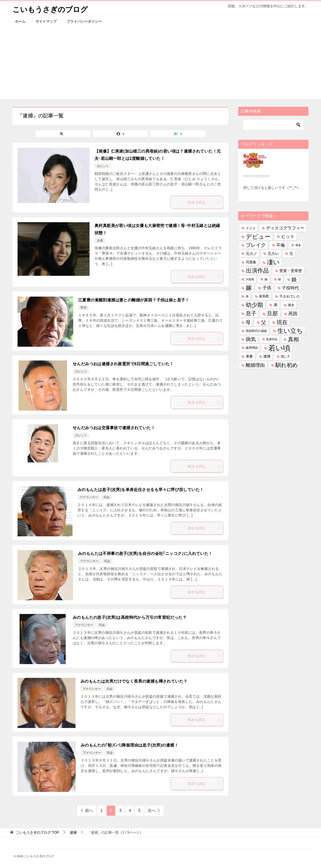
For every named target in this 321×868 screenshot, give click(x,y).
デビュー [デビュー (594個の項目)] (258, 237)
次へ (152, 811)
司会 (107, 497)
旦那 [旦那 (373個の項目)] (272, 314)
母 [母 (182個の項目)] (248, 322)
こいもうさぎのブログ (51, 9)
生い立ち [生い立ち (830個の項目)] (290, 331)
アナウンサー (89, 497)
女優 (100, 240)
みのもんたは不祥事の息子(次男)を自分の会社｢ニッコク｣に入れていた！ (145, 553)
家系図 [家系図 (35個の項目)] (264, 296)
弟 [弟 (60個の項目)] (275, 305)
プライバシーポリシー (84, 21)
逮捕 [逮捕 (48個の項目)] (267, 356)
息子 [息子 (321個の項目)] (251, 313)
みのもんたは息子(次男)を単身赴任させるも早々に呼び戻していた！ (141, 490)
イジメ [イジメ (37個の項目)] (251, 228)
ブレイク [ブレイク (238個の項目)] (256, 245)
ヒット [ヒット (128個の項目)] (288, 236)
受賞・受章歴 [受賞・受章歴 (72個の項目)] (291, 271)
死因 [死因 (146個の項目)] (293, 314)
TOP (37, 832)
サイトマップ (46, 21)
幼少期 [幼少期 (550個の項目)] (254, 305)
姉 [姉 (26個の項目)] (279, 279)
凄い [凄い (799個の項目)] (273, 262)
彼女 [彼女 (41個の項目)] (291, 305)
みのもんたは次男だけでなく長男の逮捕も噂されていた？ (134, 681)
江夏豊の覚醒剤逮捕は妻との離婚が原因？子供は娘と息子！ (134, 300)
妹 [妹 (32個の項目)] (266, 279)
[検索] (273, 125)
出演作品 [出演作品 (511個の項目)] (257, 271)
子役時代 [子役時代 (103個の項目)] (290, 288)
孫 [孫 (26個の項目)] (247, 296)
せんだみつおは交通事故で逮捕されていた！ (114, 428)
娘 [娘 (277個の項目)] (294, 279)
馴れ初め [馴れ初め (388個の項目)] (287, 365)
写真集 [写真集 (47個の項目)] (251, 262)
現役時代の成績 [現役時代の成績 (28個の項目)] (256, 331)
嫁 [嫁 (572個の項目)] (249, 288)
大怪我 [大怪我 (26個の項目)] (250, 279)
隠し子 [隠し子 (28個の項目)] (285, 356)
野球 (84, 308)
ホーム (20, 21)
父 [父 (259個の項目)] (264, 322)
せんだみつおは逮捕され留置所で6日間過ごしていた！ (123, 364)
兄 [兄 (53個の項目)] (291, 254)
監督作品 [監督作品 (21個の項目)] (272, 339)
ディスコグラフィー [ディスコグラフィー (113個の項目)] (285, 228)
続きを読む (204, 202)
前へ (89, 811)
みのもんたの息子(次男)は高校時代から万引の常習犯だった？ (130, 617)
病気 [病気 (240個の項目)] (251, 339)
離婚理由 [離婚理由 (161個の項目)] (255, 365)
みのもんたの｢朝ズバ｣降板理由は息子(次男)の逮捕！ (130, 745)
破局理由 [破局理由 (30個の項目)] (252, 348)
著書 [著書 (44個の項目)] (249, 356)
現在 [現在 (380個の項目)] (282, 322)
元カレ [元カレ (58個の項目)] (273, 254)
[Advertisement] (160, 64)
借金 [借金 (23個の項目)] (298, 245)
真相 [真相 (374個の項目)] (293, 339)
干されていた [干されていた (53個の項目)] (290, 296)
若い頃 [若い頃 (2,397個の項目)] (279, 348)
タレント (103, 166)
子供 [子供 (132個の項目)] (267, 288)
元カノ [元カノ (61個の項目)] (251, 254)
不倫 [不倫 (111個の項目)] (281, 245)
